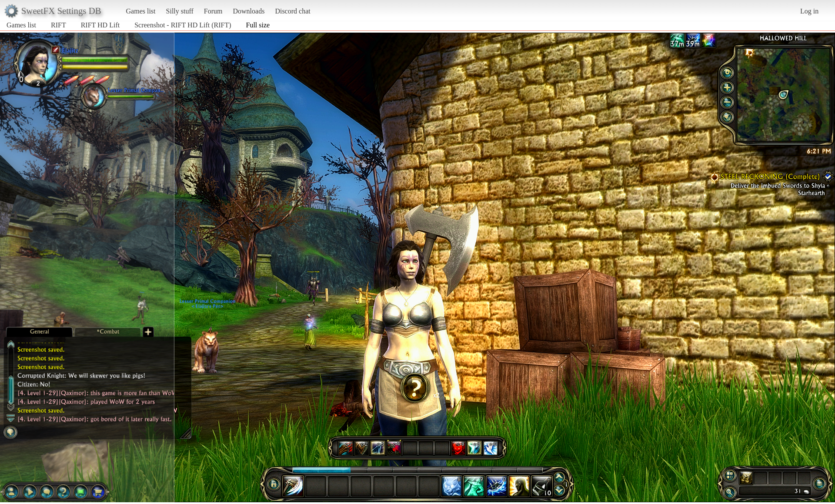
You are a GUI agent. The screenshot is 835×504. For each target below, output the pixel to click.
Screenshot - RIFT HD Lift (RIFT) (183, 25)
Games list (141, 11)
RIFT (58, 25)
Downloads (249, 11)
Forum (213, 11)
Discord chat (292, 11)
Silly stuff (180, 11)
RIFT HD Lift (100, 25)
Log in (809, 11)
